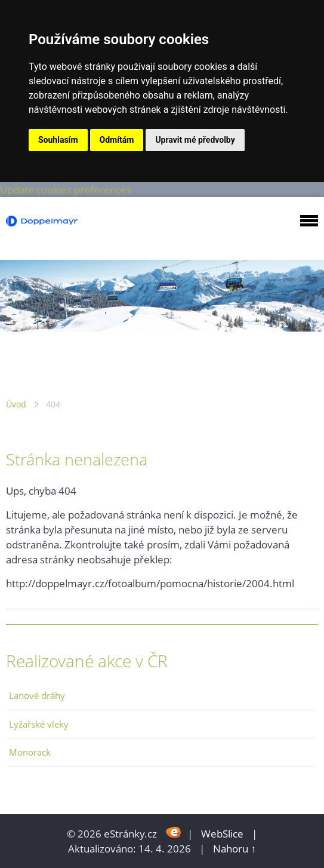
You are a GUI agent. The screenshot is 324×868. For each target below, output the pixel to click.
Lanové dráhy (37, 695)
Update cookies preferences (66, 190)
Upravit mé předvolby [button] (195, 140)
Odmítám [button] (117, 140)
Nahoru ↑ (234, 849)
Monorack (30, 752)
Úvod (16, 404)
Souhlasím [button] (58, 140)
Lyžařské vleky (39, 724)
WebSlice (222, 834)
